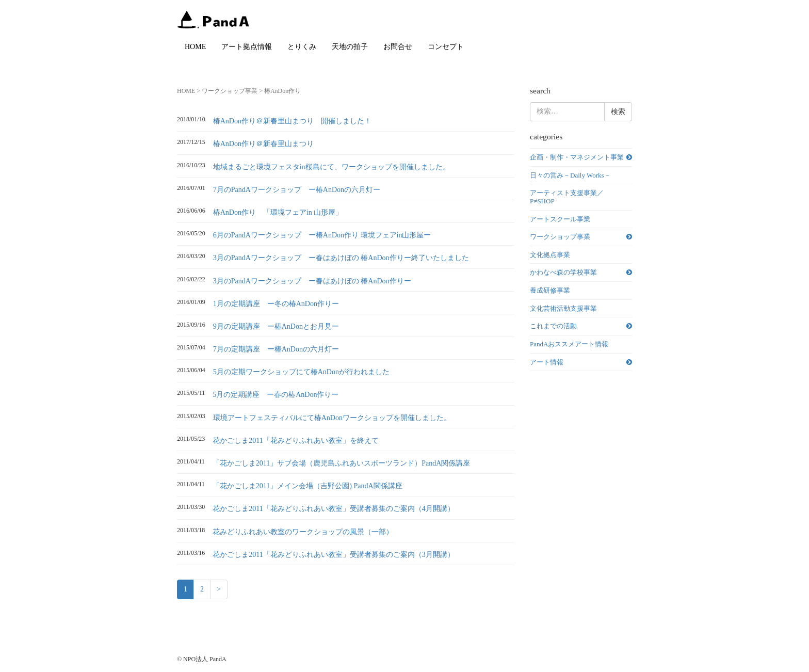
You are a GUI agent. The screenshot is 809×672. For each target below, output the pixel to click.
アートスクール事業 (560, 219)
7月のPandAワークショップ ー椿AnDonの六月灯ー (297, 190)
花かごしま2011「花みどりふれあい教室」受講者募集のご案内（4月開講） (333, 509)
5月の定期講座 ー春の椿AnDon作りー (276, 395)
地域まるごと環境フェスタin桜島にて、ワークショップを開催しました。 (331, 167)
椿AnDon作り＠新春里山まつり (263, 144)
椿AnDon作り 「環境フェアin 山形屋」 (278, 212)
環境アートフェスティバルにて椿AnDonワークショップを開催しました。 (332, 418)
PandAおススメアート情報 (569, 344)
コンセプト (446, 47)
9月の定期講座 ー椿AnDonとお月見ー (276, 326)
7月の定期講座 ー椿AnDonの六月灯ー (276, 349)
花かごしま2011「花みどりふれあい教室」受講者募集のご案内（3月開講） (333, 555)
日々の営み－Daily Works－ (570, 175)
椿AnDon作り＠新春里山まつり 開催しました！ (292, 121)
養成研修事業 (550, 290)
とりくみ (302, 47)
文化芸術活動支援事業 (563, 308)
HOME (195, 47)
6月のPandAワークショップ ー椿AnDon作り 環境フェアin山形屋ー (322, 235)
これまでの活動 (553, 326)
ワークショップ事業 (230, 91)
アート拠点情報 (247, 47)
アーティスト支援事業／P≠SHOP (567, 197)
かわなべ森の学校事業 (563, 272)
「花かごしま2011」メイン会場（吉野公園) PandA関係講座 (308, 486)
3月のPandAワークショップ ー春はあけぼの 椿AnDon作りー (312, 281)
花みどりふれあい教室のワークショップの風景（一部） (303, 532)
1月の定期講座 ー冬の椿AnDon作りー (276, 304)
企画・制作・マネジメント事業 (577, 157)
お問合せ (398, 47)
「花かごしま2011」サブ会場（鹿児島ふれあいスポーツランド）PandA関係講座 (342, 463)
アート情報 (547, 362)
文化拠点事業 (550, 255)
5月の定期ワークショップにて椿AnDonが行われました (301, 372)
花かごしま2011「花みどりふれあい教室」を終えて (295, 441)
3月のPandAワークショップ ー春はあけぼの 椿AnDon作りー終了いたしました (341, 258)
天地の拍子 (350, 47)
